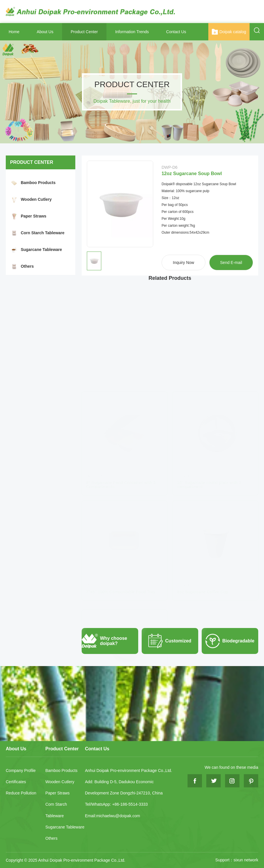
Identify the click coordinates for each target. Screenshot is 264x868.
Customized (166, 641)
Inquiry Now (184, 263)
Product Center (84, 32)
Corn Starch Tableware (43, 233)
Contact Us (176, 32)
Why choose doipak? (104, 641)
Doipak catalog (229, 32)
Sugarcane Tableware (41, 250)
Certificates (16, 782)
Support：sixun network (237, 860)
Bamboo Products (38, 183)
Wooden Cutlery (36, 199)
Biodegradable (228, 641)
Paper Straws (34, 216)
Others (27, 266)
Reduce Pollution (21, 793)
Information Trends (132, 32)
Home (14, 32)
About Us (45, 32)
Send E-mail (231, 263)
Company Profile (21, 770)
